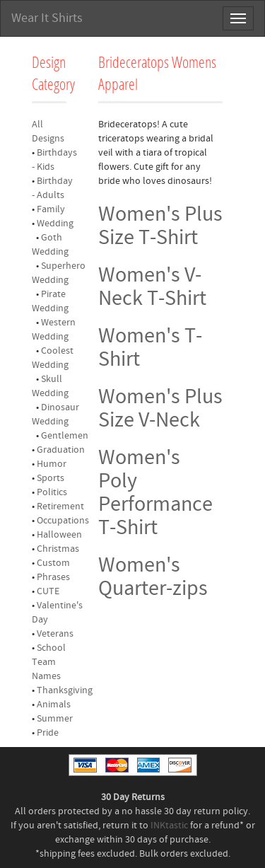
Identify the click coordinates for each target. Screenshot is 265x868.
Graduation (61, 450)
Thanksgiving (65, 690)
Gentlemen (65, 436)
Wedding (55, 224)
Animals (54, 705)
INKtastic (169, 826)
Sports (51, 478)
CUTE (48, 591)
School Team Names (49, 662)
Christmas (58, 549)
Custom (53, 563)
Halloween (59, 535)
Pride (48, 733)
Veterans (55, 634)
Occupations (63, 521)
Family (51, 209)
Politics (52, 492)
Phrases (53, 577)
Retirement (60, 507)
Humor (52, 464)
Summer (55, 719)
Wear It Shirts (47, 18)
